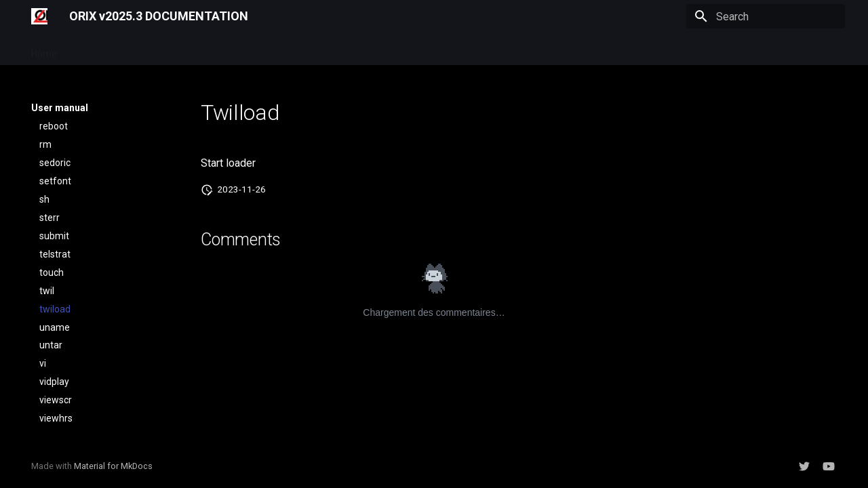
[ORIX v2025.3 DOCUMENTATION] (39, 16)
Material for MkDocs (113, 466)
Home (44, 49)
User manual (100, 49)
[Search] (766, 16)
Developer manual (183, 49)
